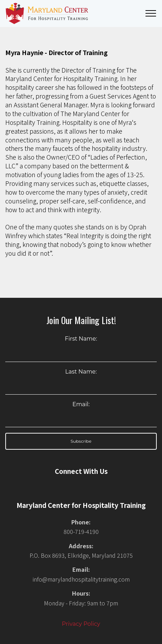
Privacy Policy (81, 624)
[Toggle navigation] (151, 13)
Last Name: (81, 372)
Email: (81, 404)
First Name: (81, 339)
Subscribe (81, 441)
